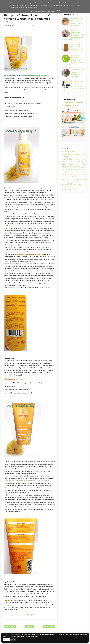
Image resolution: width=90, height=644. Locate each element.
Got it (58, 11)
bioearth (73, 162)
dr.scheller (80, 170)
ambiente (78, 154)
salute (84, 185)
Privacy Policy (24, 636)
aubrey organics (81, 159)
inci (34, 26)
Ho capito (6, 640)
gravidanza (64, 177)
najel (84, 179)
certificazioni (74, 164)
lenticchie (64, 179)
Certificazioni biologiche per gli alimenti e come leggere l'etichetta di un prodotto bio (73, 60)
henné (70, 177)
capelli (22, 26)
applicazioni (82, 157)
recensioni (38, 26)
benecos (68, 162)
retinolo (74, 185)
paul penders (71, 182)
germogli (83, 174)
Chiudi (13, 640)
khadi (79, 177)
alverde (73, 154)
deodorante (67, 170)
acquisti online (69, 152)
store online (79, 187)
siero (63, 187)
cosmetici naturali (28, 26)
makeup (69, 179)
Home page (30, 627)
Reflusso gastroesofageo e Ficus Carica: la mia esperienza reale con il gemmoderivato (73, 35)
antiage (83, 154)
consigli (83, 164)
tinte (84, 187)
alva (69, 154)
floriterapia (79, 172)
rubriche (79, 185)
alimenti (64, 154)
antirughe (65, 157)
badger (64, 162)
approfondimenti (68, 159)
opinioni (64, 182)
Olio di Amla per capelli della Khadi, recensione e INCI (77, 47)
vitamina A (68, 189)
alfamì (84, 152)
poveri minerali (81, 182)
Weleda (8, 76)
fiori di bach (72, 172)
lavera (83, 177)
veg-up (63, 189)
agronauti (79, 152)
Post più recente (10, 627)
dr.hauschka (74, 170)
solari (73, 187)
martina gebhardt (77, 179)
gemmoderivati (74, 174)
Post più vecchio (49, 627)
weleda (43, 26)
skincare (68, 187)
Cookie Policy (35, 636)
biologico (17, 26)
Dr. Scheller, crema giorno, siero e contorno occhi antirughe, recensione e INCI (73, 86)
